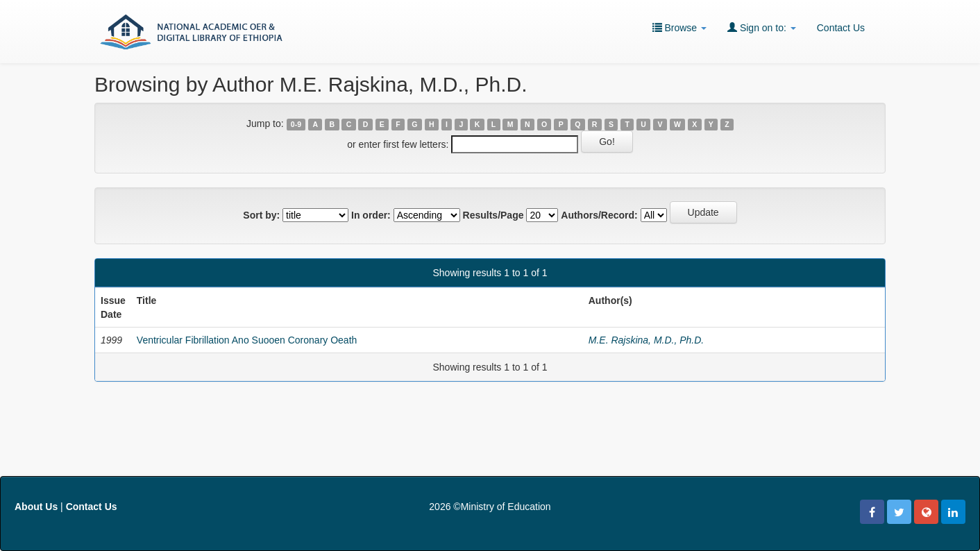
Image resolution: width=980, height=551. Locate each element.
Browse (679, 27)
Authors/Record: (599, 215)
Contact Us (841, 28)
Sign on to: (762, 27)
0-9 (296, 124)
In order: (371, 215)
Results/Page (493, 215)
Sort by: (261, 215)
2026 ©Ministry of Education (490, 507)
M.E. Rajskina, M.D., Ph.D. (646, 340)
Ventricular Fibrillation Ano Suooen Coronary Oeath (247, 340)
